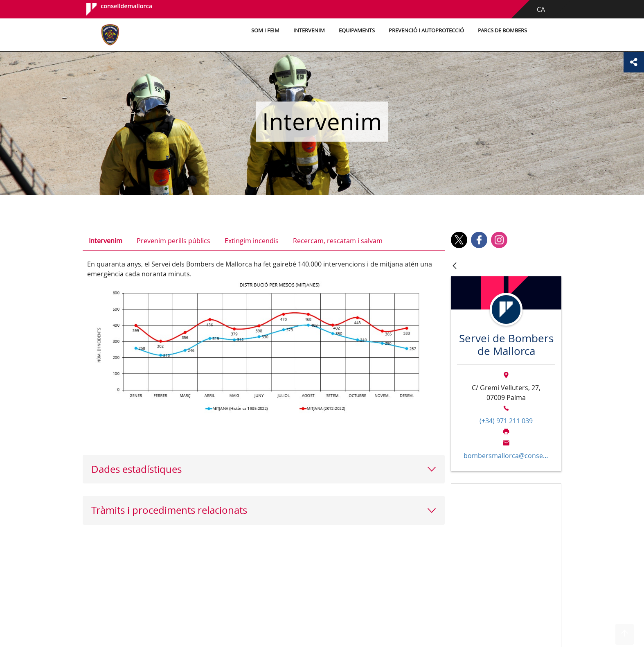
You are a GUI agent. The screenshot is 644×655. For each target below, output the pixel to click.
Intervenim (309, 30)
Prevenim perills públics (173, 241)
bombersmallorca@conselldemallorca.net (506, 456)
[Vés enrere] (455, 266)
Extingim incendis (252, 241)
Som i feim (265, 30)
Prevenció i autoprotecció (426, 30)
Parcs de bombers (502, 30)
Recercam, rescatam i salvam (338, 241)
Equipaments (357, 30)
